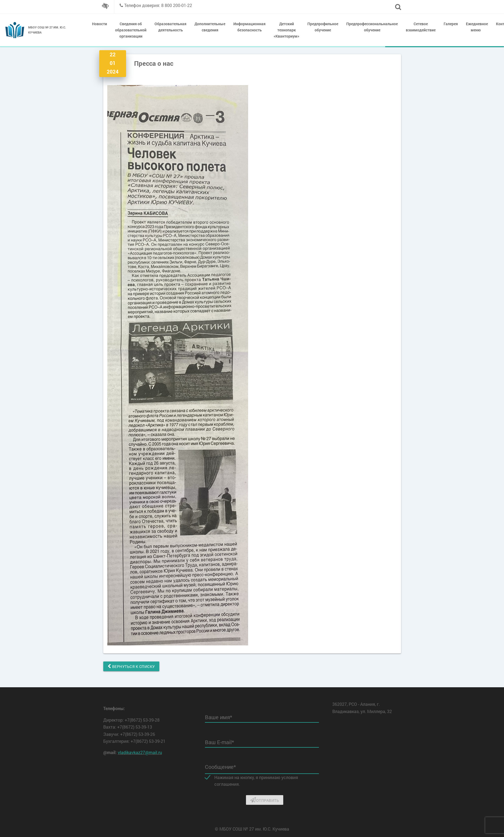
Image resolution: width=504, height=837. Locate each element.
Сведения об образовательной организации (131, 30)
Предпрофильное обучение (323, 27)
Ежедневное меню (477, 27)
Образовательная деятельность (170, 27)
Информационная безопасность (249, 27)
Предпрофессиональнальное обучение (372, 27)
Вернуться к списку (131, 666)
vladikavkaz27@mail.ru (140, 752)
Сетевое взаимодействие (421, 27)
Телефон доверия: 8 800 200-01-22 (158, 5)
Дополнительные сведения (210, 27)
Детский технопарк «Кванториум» (286, 30)
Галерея (451, 24)
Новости (100, 24)
